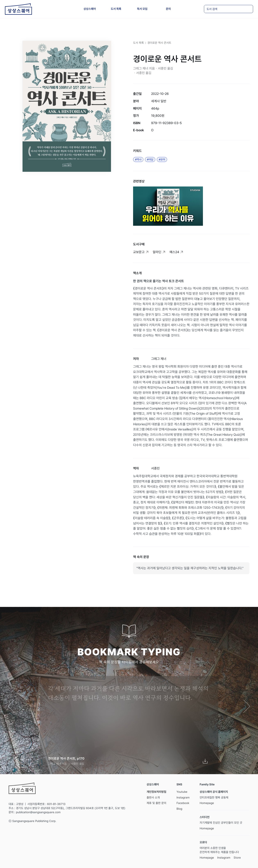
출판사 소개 (153, 797)
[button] (12, 707)
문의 (168, 9)
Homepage (207, 803)
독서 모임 (142, 9)
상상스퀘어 (90, 9)
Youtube (182, 792)
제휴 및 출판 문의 (156, 803)
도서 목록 (116, 9)
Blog (179, 809)
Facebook (183, 803)
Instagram (183, 797)
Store (237, 858)
